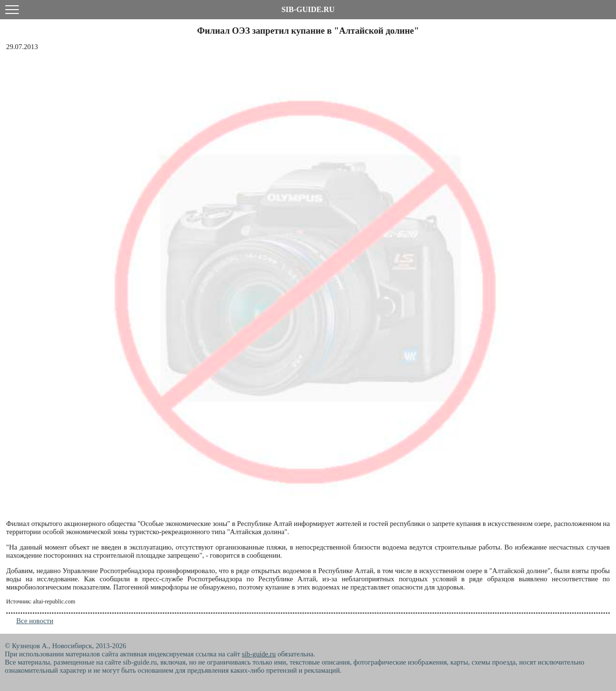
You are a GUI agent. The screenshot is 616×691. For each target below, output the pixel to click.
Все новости (35, 621)
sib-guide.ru (259, 654)
